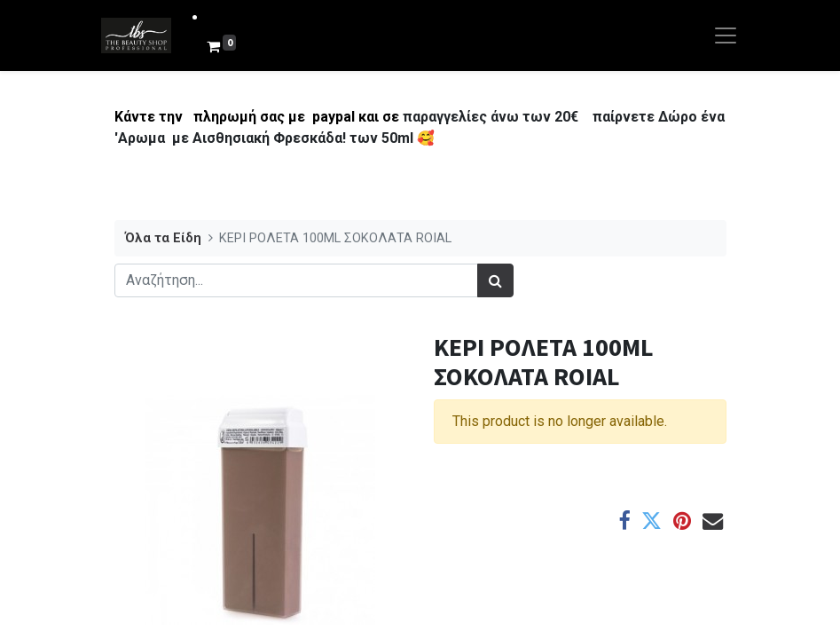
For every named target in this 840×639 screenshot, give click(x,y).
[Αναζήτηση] (495, 280)
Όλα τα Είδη (163, 238)
